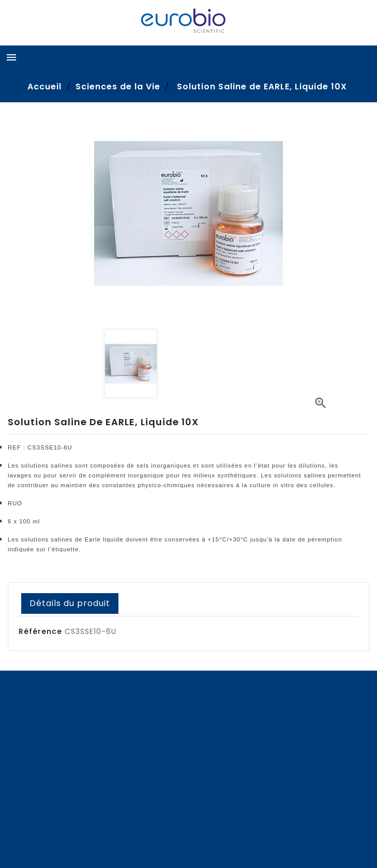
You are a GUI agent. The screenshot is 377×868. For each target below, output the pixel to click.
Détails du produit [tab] (70, 603)
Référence (40, 631)
